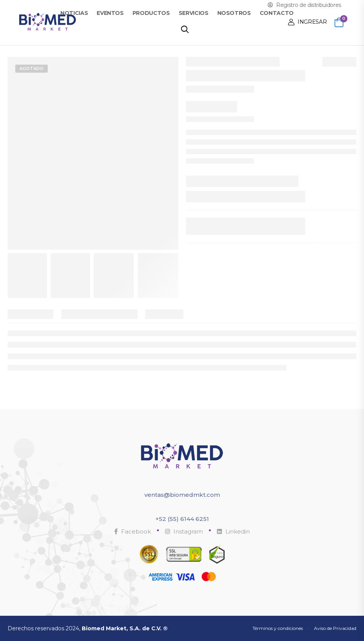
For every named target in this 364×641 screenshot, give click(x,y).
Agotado (32, 68)
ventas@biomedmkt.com (182, 495)
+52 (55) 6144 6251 (182, 519)
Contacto (277, 13)
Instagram (184, 531)
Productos (151, 13)
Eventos (110, 13)
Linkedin (233, 531)
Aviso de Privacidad (335, 628)
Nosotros (234, 13)
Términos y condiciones (278, 628)
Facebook (133, 531)
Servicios (194, 13)
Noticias (74, 13)
